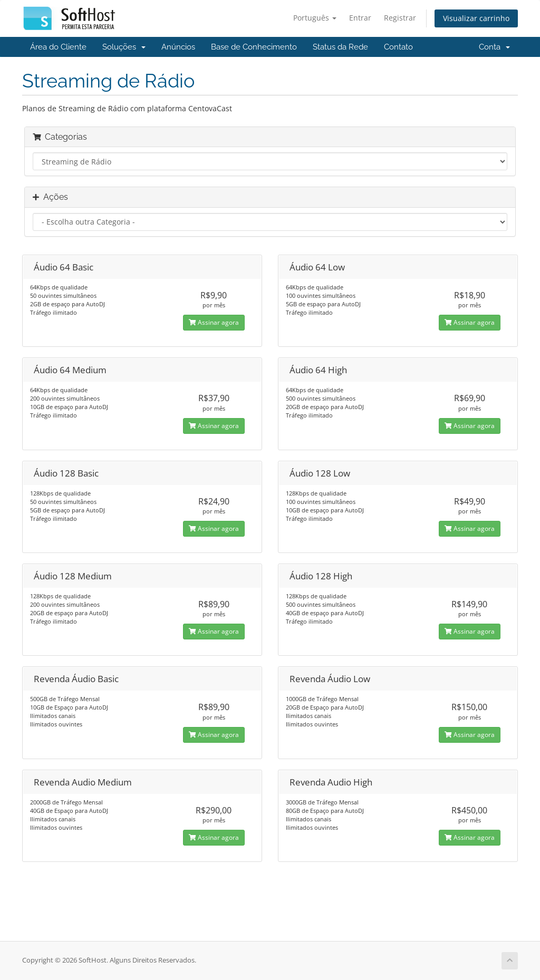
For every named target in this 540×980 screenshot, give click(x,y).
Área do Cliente (58, 47)
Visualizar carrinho (476, 18)
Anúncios (178, 47)
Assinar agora (214, 322)
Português (315, 18)
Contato (398, 47)
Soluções (124, 47)
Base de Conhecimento (254, 47)
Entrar (360, 18)
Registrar (400, 18)
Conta (494, 47)
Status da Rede (340, 47)
